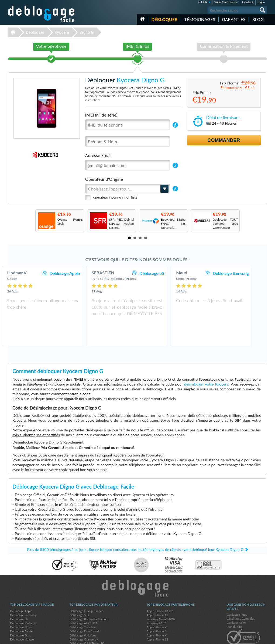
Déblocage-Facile (42, 14)
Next (245, 221)
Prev (30, 221)
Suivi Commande (226, 2)
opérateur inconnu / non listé (115, 197)
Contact (248, 2)
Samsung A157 (156, 601)
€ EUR (203, 2)
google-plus (263, 638)
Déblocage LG (163, 273)
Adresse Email (98, 155)
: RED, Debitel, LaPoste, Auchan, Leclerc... (122, 224)
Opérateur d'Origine (104, 179)
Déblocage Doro (21, 613)
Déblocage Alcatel (22, 609)
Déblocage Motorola (23, 601)
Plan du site (234, 604)
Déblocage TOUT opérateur (225, 224)
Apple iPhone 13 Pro (160, 589)
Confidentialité (236, 600)
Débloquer (164, 19)
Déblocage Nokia (21, 605)
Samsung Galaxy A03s (161, 597)
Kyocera (62, 32)
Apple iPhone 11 (157, 593)
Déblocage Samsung (242, 273)
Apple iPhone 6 (156, 609)
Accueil (142, 19)
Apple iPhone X (156, 613)
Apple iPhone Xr (157, 605)
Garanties (234, 19)
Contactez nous (237, 592)
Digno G (87, 32)
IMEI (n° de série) (101, 115)
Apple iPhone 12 (157, 617)
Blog (258, 19)
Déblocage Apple (75, 273)
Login (261, 2)
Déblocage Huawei (22, 617)
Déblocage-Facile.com (138, 566)
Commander (224, 140)
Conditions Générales (241, 596)
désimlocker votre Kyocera (206, 362)
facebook (241, 638)
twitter (252, 638)
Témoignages (200, 19)
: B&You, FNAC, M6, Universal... (174, 224)
